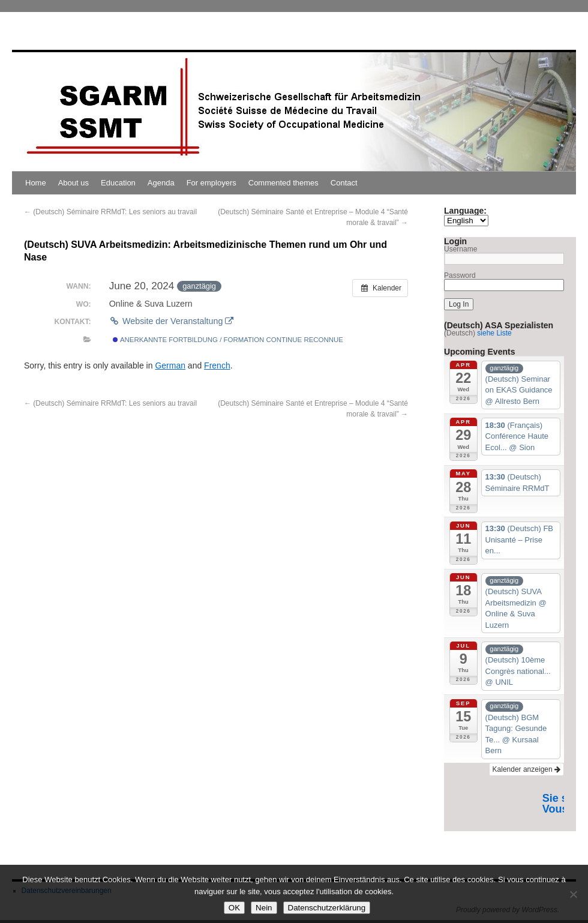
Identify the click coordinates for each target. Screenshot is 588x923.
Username (460, 249)
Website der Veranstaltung (172, 321)
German (170, 365)
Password (460, 275)
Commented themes (283, 183)
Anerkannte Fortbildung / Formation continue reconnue (228, 340)
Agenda (161, 183)
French (217, 365)
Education (118, 183)
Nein (264, 908)
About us (73, 183)
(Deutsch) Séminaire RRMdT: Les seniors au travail (110, 212)
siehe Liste (494, 333)
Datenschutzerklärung (327, 908)
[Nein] (573, 894)
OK (234, 908)
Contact (344, 183)
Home (36, 183)
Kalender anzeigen (526, 769)
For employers (211, 183)
